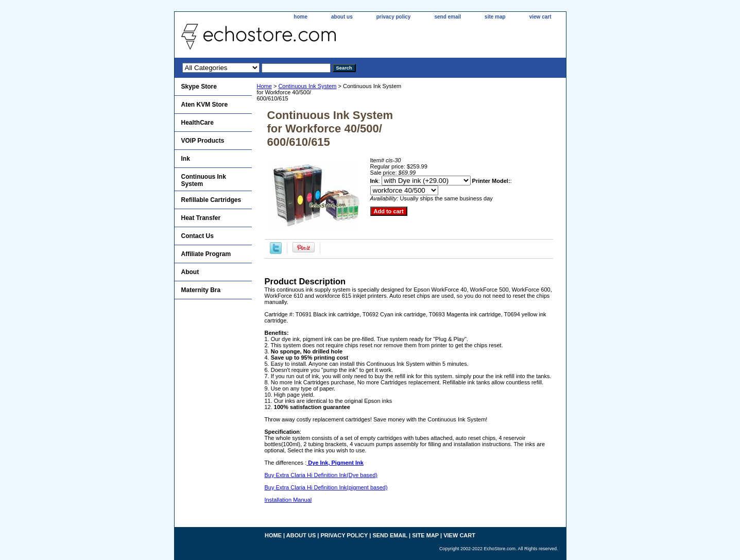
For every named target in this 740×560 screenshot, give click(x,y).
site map (495, 17)
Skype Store (199, 87)
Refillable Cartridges (211, 200)
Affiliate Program (206, 254)
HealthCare (197, 123)
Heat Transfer (201, 218)
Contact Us (197, 236)
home (300, 17)
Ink (186, 159)
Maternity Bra (201, 290)
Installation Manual (288, 500)
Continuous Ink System (307, 86)
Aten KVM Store (205, 105)
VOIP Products (203, 141)
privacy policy (394, 17)
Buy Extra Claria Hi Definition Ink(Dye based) (321, 475)
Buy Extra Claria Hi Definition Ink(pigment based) (326, 487)
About (190, 272)
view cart (540, 17)
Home (264, 86)
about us (342, 17)
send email (448, 17)
